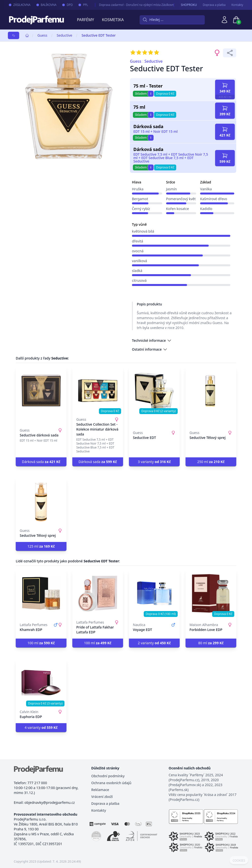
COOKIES (239, 861)
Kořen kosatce (178, 209)
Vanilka (206, 189)
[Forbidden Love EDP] (211, 593)
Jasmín (172, 189)
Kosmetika (113, 20)
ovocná (138, 251)
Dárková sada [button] (41, 462)
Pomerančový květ (181, 199)
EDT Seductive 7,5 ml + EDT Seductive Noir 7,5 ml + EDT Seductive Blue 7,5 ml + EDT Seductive (171, 158)
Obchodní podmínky (108, 776)
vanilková (139, 261)
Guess (42, 35)
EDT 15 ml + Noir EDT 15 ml (156, 132)
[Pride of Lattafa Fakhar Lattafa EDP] (98, 593)
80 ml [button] (211, 643)
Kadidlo (206, 209)
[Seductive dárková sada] (41, 390)
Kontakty (237, 5)
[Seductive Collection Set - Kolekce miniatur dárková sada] (98, 390)
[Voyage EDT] (154, 593)
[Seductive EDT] (154, 390)
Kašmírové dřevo (214, 199)
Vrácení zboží (102, 797)
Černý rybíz (141, 209)
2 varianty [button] (154, 643)
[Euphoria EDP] (41, 683)
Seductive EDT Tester (98, 35)
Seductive (64, 35)
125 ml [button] (41, 546)
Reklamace (100, 790)
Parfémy (85, 20)
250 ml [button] (211, 462)
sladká (137, 271)
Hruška (138, 189)
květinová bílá (143, 231)
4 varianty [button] (41, 727)
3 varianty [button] (154, 462)
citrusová (139, 280)
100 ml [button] (41, 643)
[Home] (27, 35)
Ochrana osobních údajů (111, 783)
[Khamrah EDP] (41, 593)
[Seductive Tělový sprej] (211, 390)
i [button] (151, 94)
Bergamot (140, 199)
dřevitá (137, 241)
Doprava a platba (214, 5)
